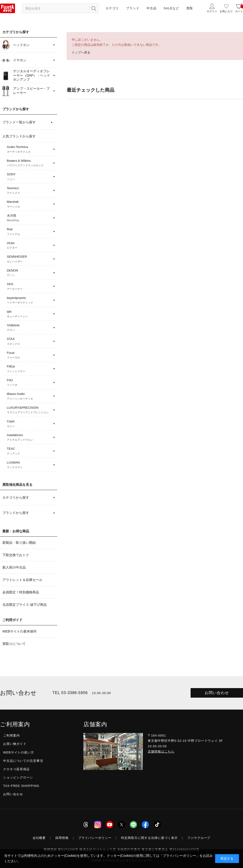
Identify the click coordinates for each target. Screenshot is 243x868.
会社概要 (39, 838)
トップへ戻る (81, 52)
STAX (29, 341)
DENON (29, 273)
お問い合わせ (217, 693)
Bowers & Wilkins (29, 163)
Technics (29, 191)
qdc (29, 314)
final (29, 232)
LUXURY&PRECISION (29, 410)
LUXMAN (29, 465)
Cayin (29, 424)
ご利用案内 (11, 735)
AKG (29, 287)
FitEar (29, 369)
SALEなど (171, 8)
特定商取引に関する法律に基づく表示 (149, 838)
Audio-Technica (29, 149)
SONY (29, 177)
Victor (29, 246)
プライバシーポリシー (95, 838)
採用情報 (62, 838)
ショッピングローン (18, 777)
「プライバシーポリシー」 (179, 856)
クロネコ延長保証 (16, 769)
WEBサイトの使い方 (19, 752)
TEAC (29, 451)
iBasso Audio (29, 396)
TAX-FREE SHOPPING (21, 786)
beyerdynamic (29, 300)
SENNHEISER (29, 259)
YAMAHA (29, 328)
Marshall (29, 204)
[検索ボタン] (94, 8)
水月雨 (29, 218)
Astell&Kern (29, 438)
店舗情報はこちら (161, 751)
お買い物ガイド (15, 744)
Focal (29, 355)
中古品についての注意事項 (23, 761)
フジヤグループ (199, 838)
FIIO (29, 383)
